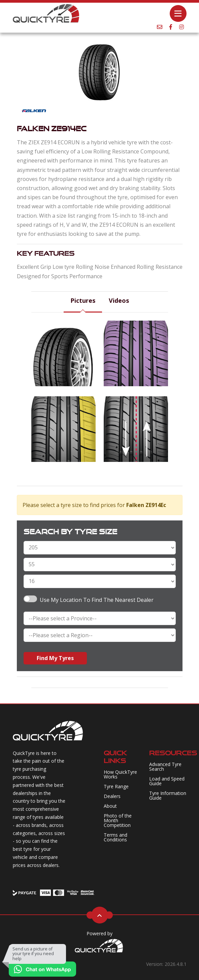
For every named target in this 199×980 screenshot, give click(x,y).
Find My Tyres (55, 658)
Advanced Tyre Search (165, 767)
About (110, 806)
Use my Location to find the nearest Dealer (97, 600)
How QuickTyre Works (120, 774)
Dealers (112, 796)
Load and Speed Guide (167, 781)
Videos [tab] (119, 300)
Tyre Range (116, 786)
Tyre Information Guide (168, 795)
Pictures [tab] (83, 300)
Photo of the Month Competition (118, 820)
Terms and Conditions (115, 837)
